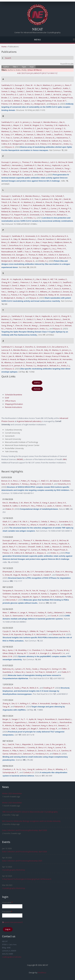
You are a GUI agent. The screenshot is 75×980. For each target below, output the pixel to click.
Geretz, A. (62, 245)
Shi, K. (5, 525)
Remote (37, 389)
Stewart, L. (62, 725)
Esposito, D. (38, 575)
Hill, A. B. (29, 616)
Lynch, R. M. (62, 362)
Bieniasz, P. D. (7, 141)
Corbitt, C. (21, 91)
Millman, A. (15, 612)
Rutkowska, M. (39, 205)
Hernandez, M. (8, 248)
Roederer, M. (56, 359)
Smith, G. (32, 168)
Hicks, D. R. (51, 751)
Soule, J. (36, 669)
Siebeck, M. (44, 729)
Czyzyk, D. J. (54, 590)
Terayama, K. (8, 590)
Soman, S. (6, 91)
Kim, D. (5, 503)
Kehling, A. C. (25, 703)
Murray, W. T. (22, 653)
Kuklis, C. (67, 88)
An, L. (5, 744)
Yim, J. (33, 506)
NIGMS (20, 459)
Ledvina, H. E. (41, 769)
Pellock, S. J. (41, 506)
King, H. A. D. (49, 128)
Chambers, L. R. (9, 769)
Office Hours (10, 401)
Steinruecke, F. (19, 616)
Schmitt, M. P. (51, 672)
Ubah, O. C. (7, 522)
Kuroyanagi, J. (15, 597)
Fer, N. (29, 590)
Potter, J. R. (25, 481)
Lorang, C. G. (60, 128)
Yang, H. (41, 719)
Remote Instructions (14, 407)
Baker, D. (10, 509)
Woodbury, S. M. (16, 503)
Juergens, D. (61, 744)
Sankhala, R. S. (8, 85)
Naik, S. (15, 729)
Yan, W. (35, 590)
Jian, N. (40, 128)
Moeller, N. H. (14, 525)
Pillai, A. (15, 751)
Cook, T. (5, 245)
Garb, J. (50, 612)
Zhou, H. (51, 769)
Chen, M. (19, 325)
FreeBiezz (42, 973)
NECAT (37, 29)
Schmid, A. (59, 168)
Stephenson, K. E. (51, 258)
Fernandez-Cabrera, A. (45, 572)
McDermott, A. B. (8, 255)
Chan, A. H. (60, 572)
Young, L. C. (35, 481)
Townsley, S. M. (51, 125)
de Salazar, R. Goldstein (60, 481)
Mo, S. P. (31, 572)
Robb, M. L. (43, 255)
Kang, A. (46, 503)
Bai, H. (39, 85)
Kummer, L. (67, 289)
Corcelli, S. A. (34, 653)
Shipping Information (14, 404)
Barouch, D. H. (65, 258)
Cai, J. (24, 769)
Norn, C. (23, 751)
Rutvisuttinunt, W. (9, 252)
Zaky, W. (17, 239)
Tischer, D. (37, 503)
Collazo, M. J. (20, 672)
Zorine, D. (42, 751)
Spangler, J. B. (24, 729)
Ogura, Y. (37, 597)
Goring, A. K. (57, 669)
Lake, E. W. (17, 522)
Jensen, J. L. (60, 85)
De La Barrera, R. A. (60, 236)
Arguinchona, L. (21, 722)
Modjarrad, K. (40, 104)
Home (4, 47)
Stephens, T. (16, 484)
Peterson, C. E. (40, 91)
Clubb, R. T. (66, 672)
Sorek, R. (55, 616)
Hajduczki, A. (9, 88)
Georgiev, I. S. (22, 255)
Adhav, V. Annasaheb (41, 703)
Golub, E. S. (57, 282)
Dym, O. (8, 616)
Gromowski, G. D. (30, 98)
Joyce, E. (53, 503)
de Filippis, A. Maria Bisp (27, 359)
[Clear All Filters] (35, 70)
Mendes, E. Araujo (43, 356)
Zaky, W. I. (58, 199)
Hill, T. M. (54, 279)
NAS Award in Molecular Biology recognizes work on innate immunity (31, 821)
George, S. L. (37, 258)
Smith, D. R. (15, 258)
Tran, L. (18, 744)
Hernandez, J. (18, 165)
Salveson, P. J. (29, 754)
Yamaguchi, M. (66, 594)
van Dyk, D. (9, 101)
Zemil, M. (30, 91)
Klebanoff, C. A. (59, 653)
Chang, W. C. (21, 88)
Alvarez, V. (7, 751)
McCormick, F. (48, 484)
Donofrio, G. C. (12, 94)
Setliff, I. (20, 252)
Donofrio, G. (46, 236)
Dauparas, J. (8, 747)
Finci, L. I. (17, 481)
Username (7, 902)
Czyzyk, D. (7, 631)
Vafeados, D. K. (16, 754)
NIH (65, 459)
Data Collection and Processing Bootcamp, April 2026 (24, 830)
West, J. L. (54, 522)
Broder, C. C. (7, 98)
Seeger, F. (16, 719)
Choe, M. (30, 88)
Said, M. (11, 744)
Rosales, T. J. (51, 650)
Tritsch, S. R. (6, 202)
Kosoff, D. (44, 525)
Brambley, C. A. (25, 650)
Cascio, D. (30, 672)
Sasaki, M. (16, 594)
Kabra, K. (37, 248)
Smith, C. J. (46, 208)
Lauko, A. (51, 506)
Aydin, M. (33, 719)
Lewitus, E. (63, 279)
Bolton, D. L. (29, 138)
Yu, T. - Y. (24, 719)
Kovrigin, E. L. (46, 653)
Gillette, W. (34, 631)
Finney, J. (26, 484)
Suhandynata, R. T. (11, 772)
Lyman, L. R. (20, 669)
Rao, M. (41, 165)
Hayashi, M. (27, 597)
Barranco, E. (64, 255)
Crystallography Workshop (14, 870)
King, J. (13, 91)
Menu (37, 39)
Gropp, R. (53, 729)
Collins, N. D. (7, 144)
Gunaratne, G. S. (66, 522)
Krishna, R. (25, 506)
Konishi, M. (36, 594)
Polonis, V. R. (7, 104)
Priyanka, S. (35, 522)
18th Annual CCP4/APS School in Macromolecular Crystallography (30, 812)
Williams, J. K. (20, 135)
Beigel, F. (35, 729)
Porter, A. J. (25, 525)
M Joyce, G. (55, 104)
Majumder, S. (28, 744)
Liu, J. (54, 248)
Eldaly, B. (12, 653)
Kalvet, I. (59, 506)
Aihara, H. (35, 525)
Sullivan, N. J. (57, 141)
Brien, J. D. (6, 242)
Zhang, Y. (11, 325)
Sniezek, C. (33, 722)
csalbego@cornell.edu (12, 957)
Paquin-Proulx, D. (22, 141)
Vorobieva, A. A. (42, 754)
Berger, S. (7, 719)
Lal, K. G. (23, 94)
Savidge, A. (55, 703)
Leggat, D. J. (47, 248)
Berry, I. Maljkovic (55, 242)
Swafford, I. (57, 88)
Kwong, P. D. (16, 171)
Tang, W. (6, 707)
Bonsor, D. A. (7, 481)
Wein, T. (6, 612)
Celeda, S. (45, 522)
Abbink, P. (15, 242)
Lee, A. (32, 350)
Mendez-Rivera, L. (55, 91)
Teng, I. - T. (16, 208)
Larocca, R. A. (7, 239)
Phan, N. (25, 688)
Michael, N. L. (18, 104)
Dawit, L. (16, 282)
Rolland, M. (55, 98)
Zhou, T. (7, 171)
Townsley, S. (37, 252)
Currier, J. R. (17, 98)
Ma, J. (5, 650)
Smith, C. (49, 94)
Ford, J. (29, 669)
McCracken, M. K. (64, 239)
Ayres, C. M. (13, 650)
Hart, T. (50, 289)
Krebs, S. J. (29, 104)
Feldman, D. (32, 751)
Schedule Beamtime (14, 395)
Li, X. (59, 751)
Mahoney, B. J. (8, 669)
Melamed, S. (60, 612)
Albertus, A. (9, 362)
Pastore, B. (66, 703)
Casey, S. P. (9, 135)
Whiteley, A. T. (61, 769)
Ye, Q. (19, 769)
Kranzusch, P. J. (40, 616)
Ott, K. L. (26, 522)
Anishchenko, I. (20, 747)
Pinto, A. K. (62, 248)
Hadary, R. (42, 612)
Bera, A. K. (62, 503)
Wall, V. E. (45, 481)
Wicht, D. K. (34, 688)
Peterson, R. (30, 356)
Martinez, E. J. (48, 85)
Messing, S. (24, 631)
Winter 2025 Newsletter (12, 793)
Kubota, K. (60, 597)
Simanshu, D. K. (64, 484)
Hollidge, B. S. (21, 248)
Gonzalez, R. (8, 688)
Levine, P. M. (61, 747)
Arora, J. (48, 165)
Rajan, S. (27, 101)
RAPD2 (37, 383)
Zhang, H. (7, 703)
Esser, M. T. (62, 101)
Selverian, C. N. (62, 205)
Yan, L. (38, 88)
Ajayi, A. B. (47, 282)
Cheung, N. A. (45, 669)
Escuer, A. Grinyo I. (32, 245)
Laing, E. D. (67, 94)
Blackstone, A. (45, 722)
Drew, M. (9, 575)
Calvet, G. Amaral (9, 359)
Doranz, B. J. (51, 138)
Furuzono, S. (20, 590)
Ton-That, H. (40, 672)
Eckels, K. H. (53, 255)
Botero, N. (68, 242)
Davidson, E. (39, 138)
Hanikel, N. (7, 506)
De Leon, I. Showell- (19, 168)
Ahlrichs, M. (10, 725)
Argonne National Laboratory (29, 421)
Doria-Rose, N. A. (16, 245)
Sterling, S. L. (46, 88)
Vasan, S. (67, 141)
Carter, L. (55, 722)
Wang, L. (35, 325)
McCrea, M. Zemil (66, 162)
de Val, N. (57, 94)
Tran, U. (31, 94)
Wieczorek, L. (44, 98)
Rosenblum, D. (51, 719)
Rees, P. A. (18, 131)
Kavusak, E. (6, 322)
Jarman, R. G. (26, 258)
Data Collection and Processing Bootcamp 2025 (22, 861)
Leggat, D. (59, 353)
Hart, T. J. (49, 131)
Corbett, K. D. (29, 772)
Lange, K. (24, 612)
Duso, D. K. (58, 131)
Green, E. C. (40, 94)
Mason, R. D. (49, 353)
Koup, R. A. (60, 325)
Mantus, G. (57, 350)
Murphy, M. (20, 725)
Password (7, 912)
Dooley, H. (21, 298)
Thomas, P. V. (28, 162)
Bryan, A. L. (30, 242)
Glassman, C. (8, 722)
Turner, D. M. (8, 634)
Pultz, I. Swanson (33, 725)
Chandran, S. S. (38, 650)
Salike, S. (16, 506)
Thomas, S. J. (31, 366)
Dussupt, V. (20, 85)
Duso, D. (58, 289)
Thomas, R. (33, 255)
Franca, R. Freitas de (60, 356)
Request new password (12, 922)
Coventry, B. (33, 747)
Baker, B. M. (7, 656)
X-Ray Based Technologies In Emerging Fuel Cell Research (27, 879)
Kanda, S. (45, 594)
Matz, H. (46, 279)
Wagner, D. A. (38, 125)
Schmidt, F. (41, 131)
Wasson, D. (49, 168)
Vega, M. (17, 575)
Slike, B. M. (41, 135)
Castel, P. (47, 575)
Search (8, 58)
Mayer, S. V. (18, 125)
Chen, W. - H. (31, 85)
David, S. (16, 285)
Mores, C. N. (39, 212)
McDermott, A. (44, 359)
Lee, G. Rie (50, 744)
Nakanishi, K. (20, 707)
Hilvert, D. (67, 506)
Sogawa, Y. (55, 594)
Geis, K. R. (6, 484)
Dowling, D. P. (49, 688)
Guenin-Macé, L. (65, 719)
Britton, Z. (18, 101)
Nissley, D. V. (36, 484)
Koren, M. (5, 258)
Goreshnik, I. (40, 744)
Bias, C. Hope (42, 242)
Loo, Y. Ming (36, 101)
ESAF (7, 398)
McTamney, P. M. (49, 101)
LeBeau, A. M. (54, 525)
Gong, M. (31, 769)
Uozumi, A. (26, 594)
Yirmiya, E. (33, 612)
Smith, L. (50, 135)
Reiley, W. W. (35, 141)
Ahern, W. (28, 503)
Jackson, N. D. (48, 199)
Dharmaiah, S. (9, 572)
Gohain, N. (17, 353)
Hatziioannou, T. (63, 138)
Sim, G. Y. (15, 703)
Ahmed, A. (40, 202)
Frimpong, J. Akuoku (49, 245)
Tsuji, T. (6, 597)
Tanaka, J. (69, 597)
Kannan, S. (31, 135)
